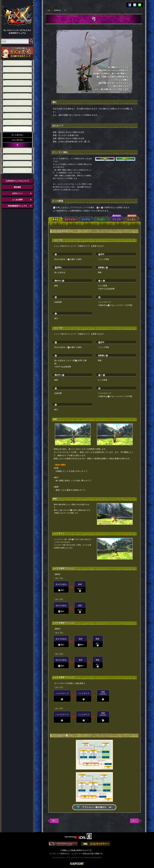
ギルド (55, 218)
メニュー (17, 76)
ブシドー (101, 218)
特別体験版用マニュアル (17, 206)
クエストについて (17, 83)
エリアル (86, 218)
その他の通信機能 (17, 171)
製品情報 (17, 187)
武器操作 (17, 116)
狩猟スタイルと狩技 (17, 109)
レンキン (132, 218)
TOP (49, 10)
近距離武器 (17, 123)
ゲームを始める (17, 63)
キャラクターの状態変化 (17, 96)
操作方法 (17, 70)
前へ (55, 821)
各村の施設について (17, 157)
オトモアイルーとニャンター (17, 151)
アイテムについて (17, 90)
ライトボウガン (17, 135)
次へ (134, 821)
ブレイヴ (117, 218)
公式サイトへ (17, 193)
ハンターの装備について (17, 103)
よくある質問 (17, 200)
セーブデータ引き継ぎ (17, 52)
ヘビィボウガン (17, 140)
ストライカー (71, 218)
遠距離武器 (17, 129)
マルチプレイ (17, 164)
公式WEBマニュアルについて (17, 181)
